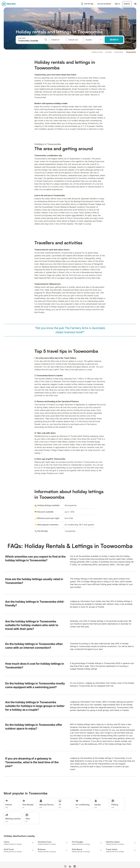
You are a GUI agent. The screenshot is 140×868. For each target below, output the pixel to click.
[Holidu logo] (13, 4)
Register (127, 4)
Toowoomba (131, 52)
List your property (104, 4)
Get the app (87, 4)
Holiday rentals (97, 52)
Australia (108, 52)
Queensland (119, 52)
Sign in (117, 4)
